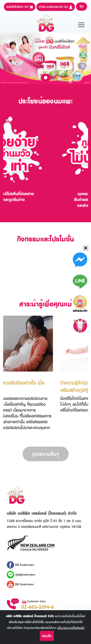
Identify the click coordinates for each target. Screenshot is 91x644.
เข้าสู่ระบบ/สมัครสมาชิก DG (56, 7)
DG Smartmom (20, 565)
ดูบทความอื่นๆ (46, 454)
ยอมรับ (47, 636)
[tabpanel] (45, 59)
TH (82, 6)
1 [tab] (46, 78)
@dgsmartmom (21, 575)
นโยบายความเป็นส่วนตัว (71, 628)
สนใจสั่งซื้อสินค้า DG (20, 7)
